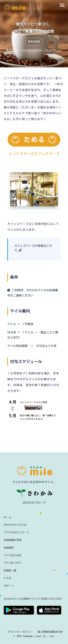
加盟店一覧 (10, 570)
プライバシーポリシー (20, 632)
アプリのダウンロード (16, 532)
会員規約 (9, 548)
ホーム (7, 517)
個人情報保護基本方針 (50, 632)
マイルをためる (13, 555)
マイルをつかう (13, 563)
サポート (9, 586)
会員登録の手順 (13, 540)
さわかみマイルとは (15, 525)
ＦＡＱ (7, 578)
